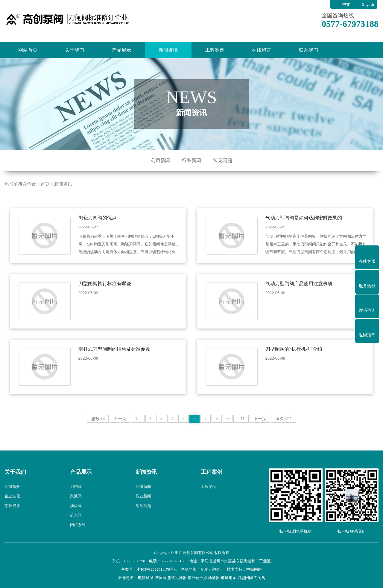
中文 (346, 4)
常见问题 (223, 160)
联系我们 (308, 50)
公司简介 (12, 496)
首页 (45, 194)
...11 (252, 429)
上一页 (107, 429)
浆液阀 (76, 506)
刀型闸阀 (245, 578)
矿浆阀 (76, 525)
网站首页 (28, 50)
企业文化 (12, 506)
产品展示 (121, 50)
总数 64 (82, 429)
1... (127, 429)
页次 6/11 (300, 429)
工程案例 (215, 50)
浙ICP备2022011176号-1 (157, 569)
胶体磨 (161, 578)
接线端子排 (197, 578)
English (368, 4)
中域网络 (254, 569)
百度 (204, 569)
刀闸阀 (76, 496)
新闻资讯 (168, 50)
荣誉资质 (12, 516)
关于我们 (75, 50)
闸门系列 (78, 535)
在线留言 (262, 50)
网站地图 (189, 569)
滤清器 (214, 578)
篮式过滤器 (177, 578)
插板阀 (76, 516)
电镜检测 (146, 578)
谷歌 (215, 569)
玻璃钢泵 (229, 578)
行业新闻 (191, 160)
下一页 (273, 429)
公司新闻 (160, 160)
